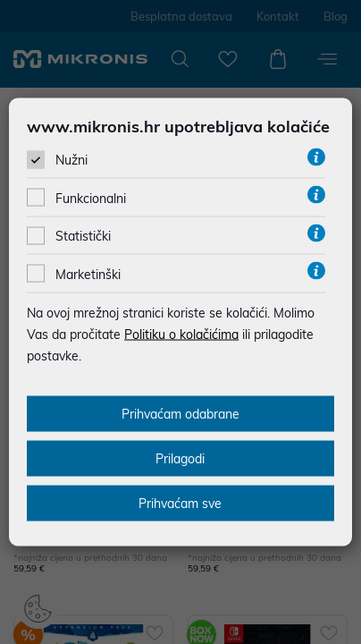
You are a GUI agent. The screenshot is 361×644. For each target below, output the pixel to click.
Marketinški (88, 274)
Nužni (71, 160)
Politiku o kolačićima (181, 334)
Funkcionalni (91, 199)
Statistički (83, 236)
